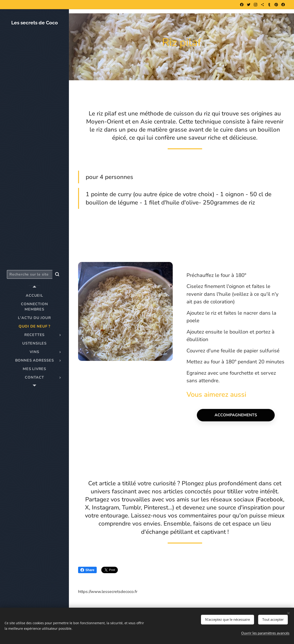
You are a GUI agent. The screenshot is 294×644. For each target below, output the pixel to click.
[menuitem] (34, 296)
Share (87, 570)
